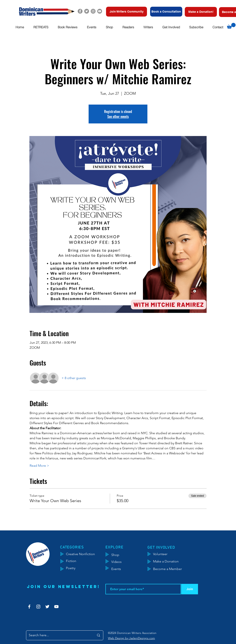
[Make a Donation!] (201, 12)
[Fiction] (74, 561)
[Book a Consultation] (166, 12)
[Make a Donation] (171, 561)
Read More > (39, 466)
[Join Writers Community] (127, 12)
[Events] (128, 569)
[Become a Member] (173, 569)
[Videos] (120, 562)
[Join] (190, 589)
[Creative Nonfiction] (86, 554)
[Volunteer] (162, 554)
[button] (41, 27)
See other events (118, 117)
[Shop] (122, 555)
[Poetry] (74, 568)
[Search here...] (58, 635)
